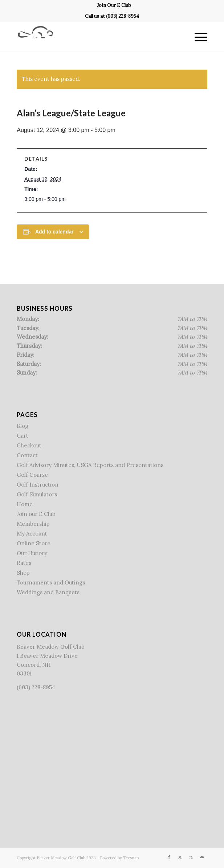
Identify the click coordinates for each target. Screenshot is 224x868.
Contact (27, 455)
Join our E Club (36, 514)
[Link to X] (180, 857)
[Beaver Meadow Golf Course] (93, 37)
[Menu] (197, 37)
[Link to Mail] (202, 857)
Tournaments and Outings (51, 582)
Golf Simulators (37, 494)
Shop (23, 573)
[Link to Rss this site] (191, 857)
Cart (23, 436)
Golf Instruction (38, 485)
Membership (33, 524)
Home (25, 504)
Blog (23, 426)
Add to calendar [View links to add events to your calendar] (54, 232)
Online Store (34, 543)
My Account (32, 534)
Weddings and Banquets (48, 592)
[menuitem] (114, 5)
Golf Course (32, 475)
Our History (32, 553)
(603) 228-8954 (123, 16)
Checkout (29, 445)
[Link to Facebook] (169, 857)
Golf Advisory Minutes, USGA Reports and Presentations (90, 465)
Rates (24, 563)
